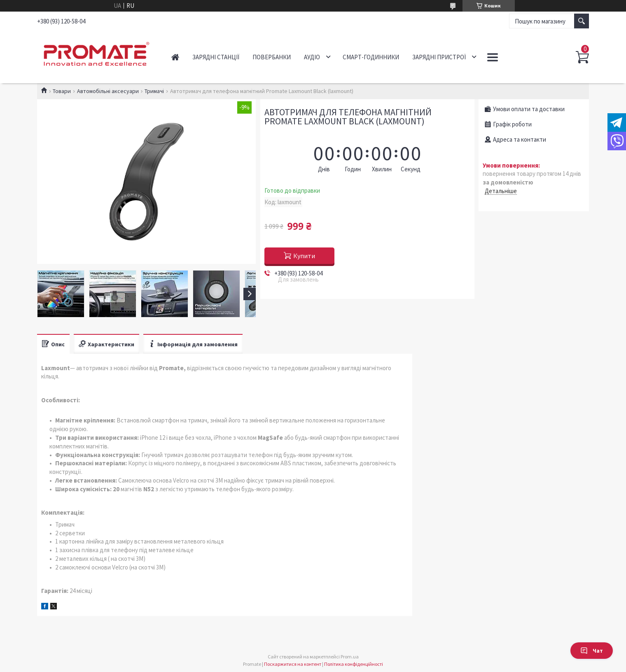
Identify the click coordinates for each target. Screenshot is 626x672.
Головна (175, 57)
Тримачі (154, 91)
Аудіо (312, 57)
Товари (62, 91)
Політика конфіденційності (354, 664)
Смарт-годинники (371, 57)
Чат (592, 651)
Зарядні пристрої (439, 57)
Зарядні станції (216, 57)
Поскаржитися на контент (293, 664)
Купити (304, 256)
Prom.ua (350, 657)
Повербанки (272, 57)
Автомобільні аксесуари (108, 91)
